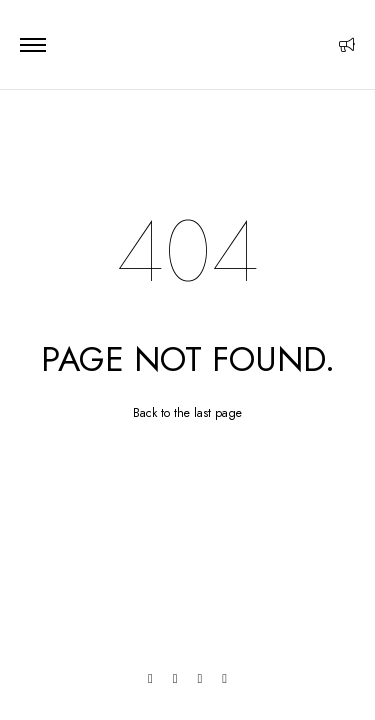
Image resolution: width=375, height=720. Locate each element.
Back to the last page (187, 413)
